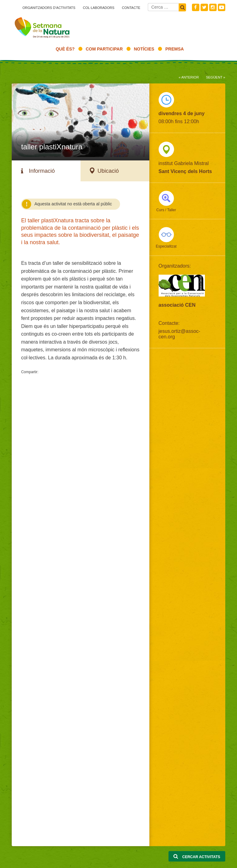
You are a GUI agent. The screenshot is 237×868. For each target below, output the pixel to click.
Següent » (215, 77)
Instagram (213, 7)
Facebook (196, 7)
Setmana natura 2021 (43, 26)
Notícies (144, 49)
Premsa (175, 49)
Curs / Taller (166, 210)
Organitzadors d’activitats (49, 8)
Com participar (104, 49)
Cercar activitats (197, 857)
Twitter (204, 7)
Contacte (131, 8)
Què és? (65, 49)
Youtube (222, 7)
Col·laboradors (98, 8)
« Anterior (189, 77)
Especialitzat (166, 246)
